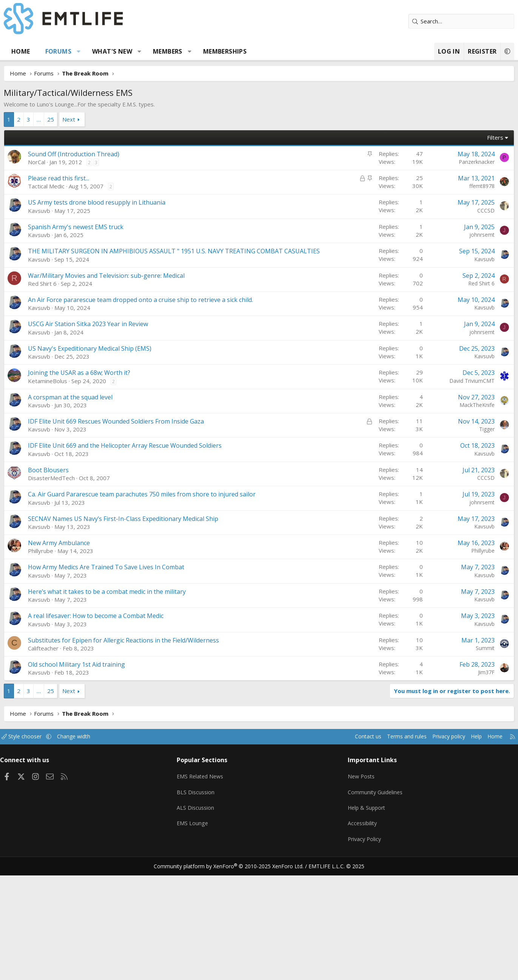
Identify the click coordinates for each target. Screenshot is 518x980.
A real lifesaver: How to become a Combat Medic (111, 729)
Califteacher (59, 761)
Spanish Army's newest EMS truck (91, 340)
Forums (74, 51)
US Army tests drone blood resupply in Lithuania (112, 316)
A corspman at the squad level (86, 510)
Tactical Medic (62, 186)
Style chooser (45, 850)
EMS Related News (209, 887)
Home (36, 51)
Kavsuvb (55, 324)
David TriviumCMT (456, 494)
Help (453, 850)
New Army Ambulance (74, 656)
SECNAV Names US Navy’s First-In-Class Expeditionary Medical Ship (139, 632)
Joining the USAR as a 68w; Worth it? (95, 486)
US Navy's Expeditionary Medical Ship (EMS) (105, 462)
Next (84, 119)
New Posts (355, 887)
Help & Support (361, 917)
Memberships (240, 51)
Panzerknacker (461, 162)
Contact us (338, 850)
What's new (128, 51)
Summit (470, 761)
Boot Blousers (64, 583)
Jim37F (471, 785)
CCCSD (470, 324)
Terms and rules (378, 850)
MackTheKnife (462, 518)
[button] (94, 51)
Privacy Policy (359, 946)
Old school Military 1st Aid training (92, 778)
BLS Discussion (203, 902)
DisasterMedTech (67, 591)
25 (66, 119)
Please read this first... (74, 178)
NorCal (52, 162)
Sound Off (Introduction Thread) (89, 154)
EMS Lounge (200, 931)
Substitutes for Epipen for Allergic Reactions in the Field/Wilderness (139, 753)
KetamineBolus (63, 494)
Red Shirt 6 (58, 397)
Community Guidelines (370, 902)
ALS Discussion (203, 917)
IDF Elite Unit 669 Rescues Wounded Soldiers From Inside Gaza (131, 535)
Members (183, 51)
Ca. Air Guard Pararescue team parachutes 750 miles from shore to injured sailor (157, 607)
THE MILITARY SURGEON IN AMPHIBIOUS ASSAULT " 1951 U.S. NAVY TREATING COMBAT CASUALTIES (189, 364)
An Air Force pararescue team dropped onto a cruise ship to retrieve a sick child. (156, 413)
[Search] (446, 21)
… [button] (54, 119)
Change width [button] (99, 850)
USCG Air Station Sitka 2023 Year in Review (103, 437)
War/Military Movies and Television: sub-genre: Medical (122, 389)
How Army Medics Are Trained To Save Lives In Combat (122, 680)
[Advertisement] (259, 251)
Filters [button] (480, 137)
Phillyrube (56, 664)
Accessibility (357, 931)
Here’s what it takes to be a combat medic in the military (122, 705)
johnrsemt (466, 348)
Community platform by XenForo (234, 971)
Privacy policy (423, 850)
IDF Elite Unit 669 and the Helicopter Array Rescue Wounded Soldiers (140, 559)
